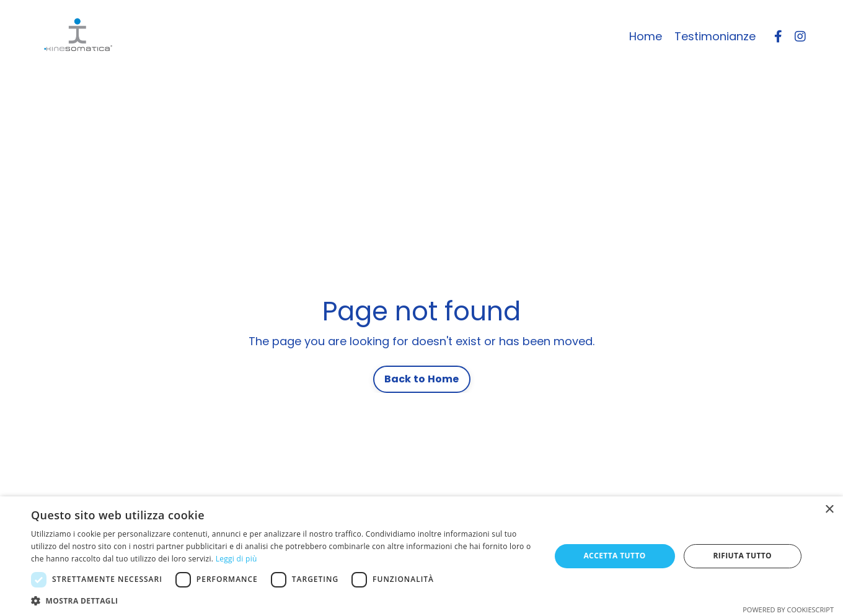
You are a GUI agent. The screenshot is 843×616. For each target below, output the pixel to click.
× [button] (829, 510)
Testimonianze (715, 36)
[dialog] (421, 556)
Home (646, 36)
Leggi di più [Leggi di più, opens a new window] (236, 559)
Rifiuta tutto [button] (743, 556)
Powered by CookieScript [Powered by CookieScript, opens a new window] (788, 609)
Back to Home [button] (422, 379)
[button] (283, 601)
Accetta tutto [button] (614, 556)
